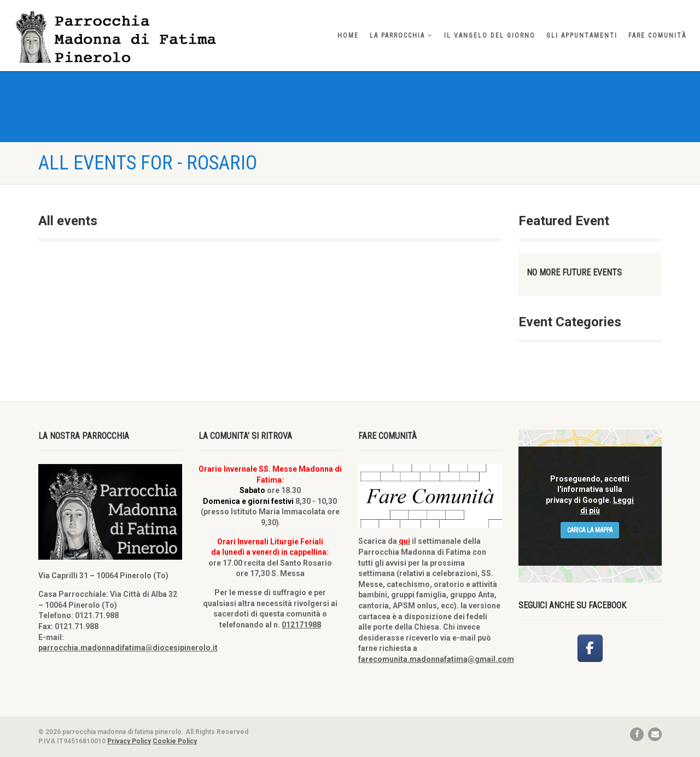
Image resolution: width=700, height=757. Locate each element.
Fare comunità (657, 36)
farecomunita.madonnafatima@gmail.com (436, 659)
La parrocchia (401, 36)
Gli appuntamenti (582, 36)
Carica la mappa (590, 530)
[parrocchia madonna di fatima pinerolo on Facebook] (590, 648)
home (348, 36)
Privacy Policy (129, 741)
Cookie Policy (175, 741)
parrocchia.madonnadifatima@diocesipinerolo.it (128, 648)
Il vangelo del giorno (490, 36)
